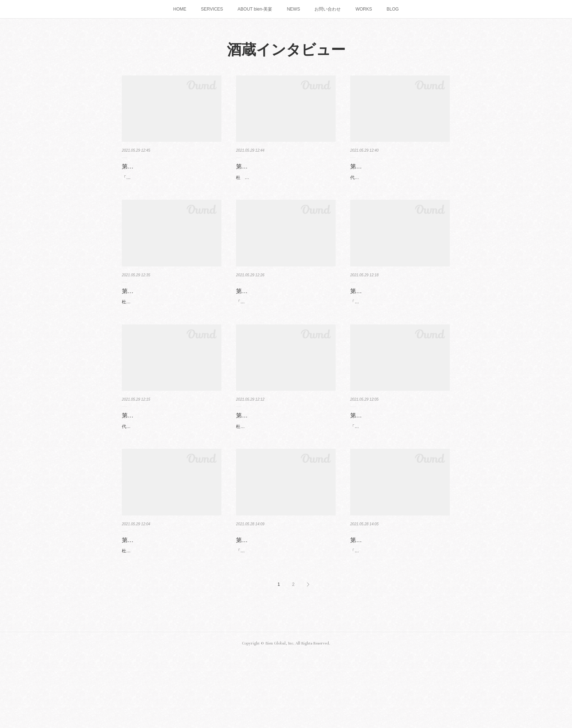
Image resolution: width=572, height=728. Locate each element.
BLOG (393, 9)
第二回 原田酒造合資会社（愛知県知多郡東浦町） (400, 172)
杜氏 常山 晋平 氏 (142, 616)
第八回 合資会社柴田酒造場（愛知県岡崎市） (400, 600)
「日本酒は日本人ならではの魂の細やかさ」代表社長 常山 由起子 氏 (398, 478)
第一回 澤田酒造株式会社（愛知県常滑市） (171, 172)
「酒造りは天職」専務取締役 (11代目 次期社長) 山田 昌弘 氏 (285, 620)
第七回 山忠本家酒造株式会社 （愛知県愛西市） (283, 600)
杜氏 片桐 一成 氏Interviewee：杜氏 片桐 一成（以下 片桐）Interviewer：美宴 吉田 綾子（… (286, 478)
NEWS (293, 9)
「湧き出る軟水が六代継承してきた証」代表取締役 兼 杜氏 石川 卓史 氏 (398, 335)
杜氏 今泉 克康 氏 (142, 331)
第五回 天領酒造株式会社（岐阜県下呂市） (171, 458)
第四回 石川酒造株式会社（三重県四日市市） (400, 315)
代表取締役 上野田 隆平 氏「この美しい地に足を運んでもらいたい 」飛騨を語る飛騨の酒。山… (171, 478)
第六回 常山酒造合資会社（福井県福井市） (400, 458)
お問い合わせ (328, 9)
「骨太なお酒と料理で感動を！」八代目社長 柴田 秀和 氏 (398, 620)
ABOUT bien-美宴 (255, 9)
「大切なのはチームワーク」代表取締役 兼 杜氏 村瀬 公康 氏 (285, 335)
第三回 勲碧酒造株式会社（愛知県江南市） (286, 315)
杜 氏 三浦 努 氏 (257, 188)
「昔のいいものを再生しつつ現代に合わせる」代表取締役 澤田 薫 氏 (170, 192)
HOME (180, 9)
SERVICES (212, 9)
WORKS (364, 9)
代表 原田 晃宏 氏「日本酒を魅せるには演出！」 (395, 192)
